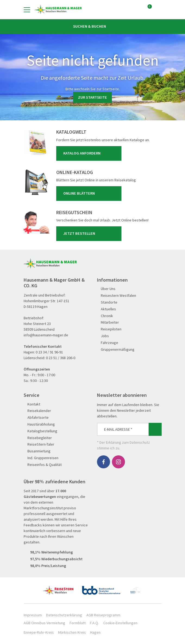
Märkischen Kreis (72, 632)
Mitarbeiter (108, 322)
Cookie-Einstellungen (120, 623)
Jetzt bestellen (90, 234)
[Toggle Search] (158, 9)
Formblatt (78, 623)
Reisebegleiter (38, 438)
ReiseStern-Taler (39, 444)
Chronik (105, 316)
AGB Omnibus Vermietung (44, 623)
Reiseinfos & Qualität (43, 465)
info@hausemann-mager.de (46, 335)
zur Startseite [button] (92, 97)
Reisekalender (37, 411)
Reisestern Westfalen (117, 296)
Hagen (95, 632)
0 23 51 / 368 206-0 (61, 358)
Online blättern (90, 194)
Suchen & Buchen (93, 26)
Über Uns (106, 289)
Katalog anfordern (90, 153)
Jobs (103, 336)
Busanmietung (37, 451)
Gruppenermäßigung (116, 350)
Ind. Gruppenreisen (41, 458)
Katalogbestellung (40, 431)
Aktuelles (106, 309)
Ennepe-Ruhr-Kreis (39, 632)
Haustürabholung (39, 424)
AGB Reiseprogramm (103, 615)
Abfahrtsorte (36, 418)
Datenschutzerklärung (64, 615)
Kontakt (32, 404)
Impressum (33, 615)
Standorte (107, 302)
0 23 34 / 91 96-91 (49, 352)
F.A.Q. (94, 623)
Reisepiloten (109, 329)
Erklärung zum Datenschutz (128, 442)
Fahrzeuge (108, 343)
